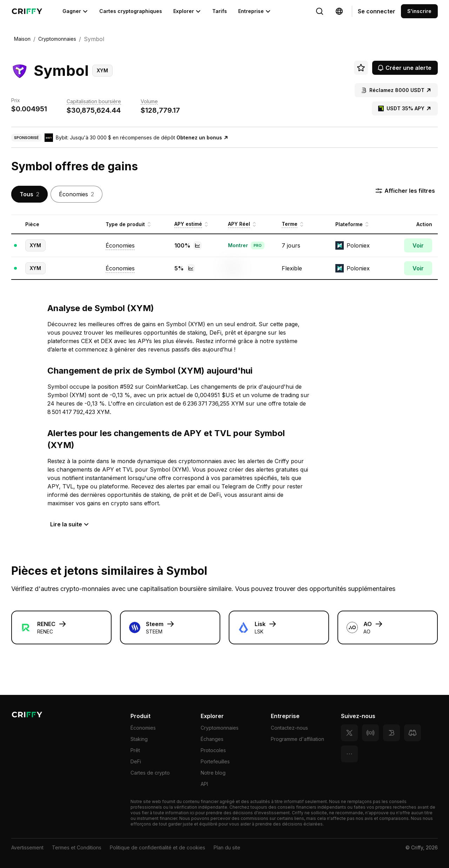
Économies (143, 728)
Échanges (212, 739)
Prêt (135, 750)
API (204, 784)
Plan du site (227, 847)
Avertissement (27, 847)
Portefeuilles (215, 761)
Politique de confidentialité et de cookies (158, 847)
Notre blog (213, 773)
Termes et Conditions (77, 847)
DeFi (136, 761)
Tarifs (220, 11)
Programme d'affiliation (297, 739)
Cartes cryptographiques (131, 11)
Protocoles (213, 750)
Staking (139, 739)
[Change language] (320, 11)
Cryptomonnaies (220, 728)
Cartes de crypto (150, 773)
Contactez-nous (289, 728)
